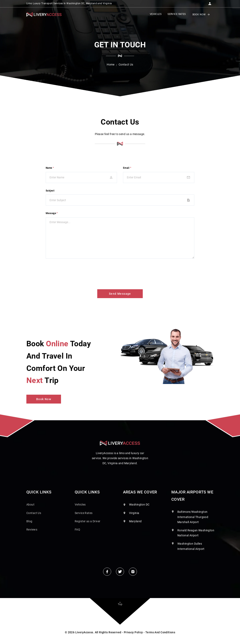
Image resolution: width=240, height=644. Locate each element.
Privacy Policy (133, 632)
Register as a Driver (87, 521)
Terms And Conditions (160, 632)
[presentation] (76, 273)
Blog (29, 521)
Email (127, 168)
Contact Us (34, 513)
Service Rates (84, 513)
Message (52, 213)
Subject (50, 191)
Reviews (32, 530)
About (30, 505)
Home (111, 65)
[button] (210, 2)
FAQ (77, 530)
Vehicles (80, 505)
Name (50, 168)
